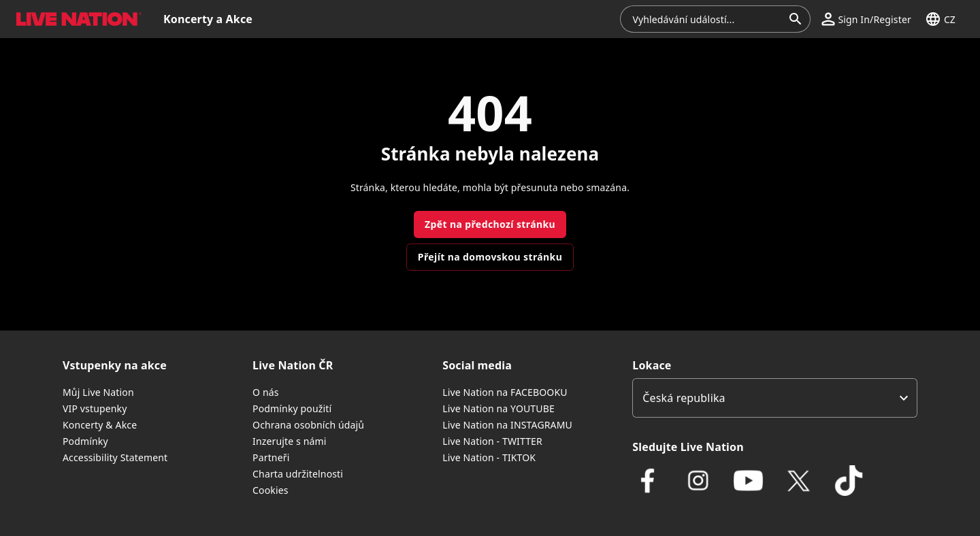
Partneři (271, 457)
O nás (266, 392)
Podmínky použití (292, 408)
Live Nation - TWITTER (492, 441)
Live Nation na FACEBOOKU (505, 392)
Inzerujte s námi (289, 441)
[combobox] (707, 19)
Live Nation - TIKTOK (489, 457)
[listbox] (775, 398)
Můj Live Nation (98, 392)
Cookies (271, 490)
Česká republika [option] (684, 398)
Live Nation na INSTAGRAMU (507, 425)
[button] (866, 19)
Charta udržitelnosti (298, 474)
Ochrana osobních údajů (308, 425)
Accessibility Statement (115, 457)
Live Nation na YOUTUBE (499, 408)
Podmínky (85, 441)
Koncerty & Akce (100, 425)
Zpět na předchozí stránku (490, 224)
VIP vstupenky (95, 408)
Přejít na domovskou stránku (490, 257)
